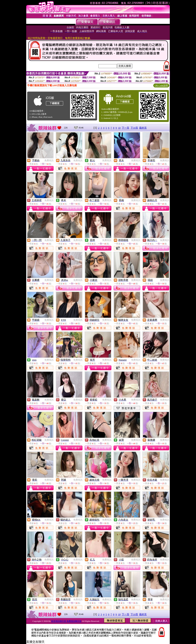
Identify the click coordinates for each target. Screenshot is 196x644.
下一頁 (125, 128)
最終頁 (143, 128)
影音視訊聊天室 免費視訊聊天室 (66, 621)
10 (119, 128)
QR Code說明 (161, 85)
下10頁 (134, 128)
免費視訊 (49, 160)
